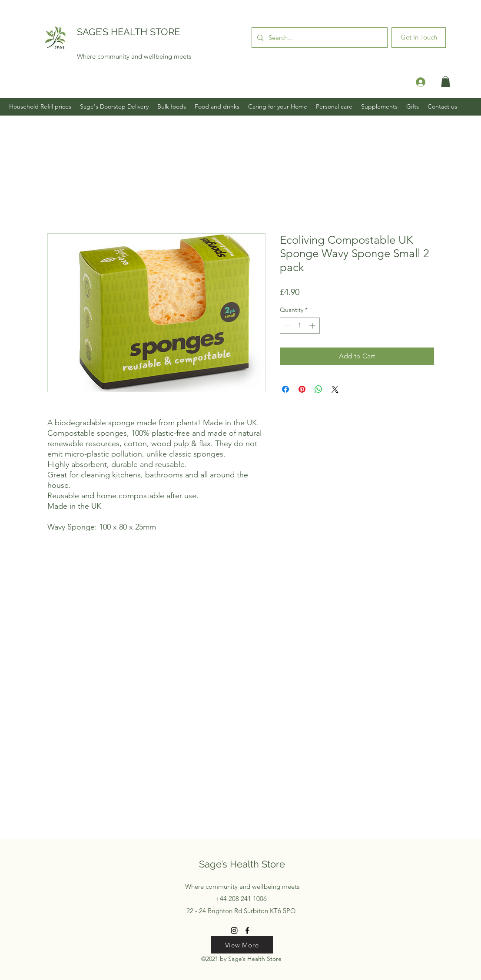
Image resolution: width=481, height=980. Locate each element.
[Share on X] (335, 389)
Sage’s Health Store (242, 864)
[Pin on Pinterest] (302, 389)
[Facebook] (247, 930)
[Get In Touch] (419, 38)
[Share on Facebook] (285, 389)
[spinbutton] (300, 326)
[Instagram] (234, 930)
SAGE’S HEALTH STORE (128, 32)
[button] (446, 81)
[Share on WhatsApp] (318, 389)
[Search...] (319, 38)
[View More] (242, 945)
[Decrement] (287, 326)
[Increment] (313, 326)
